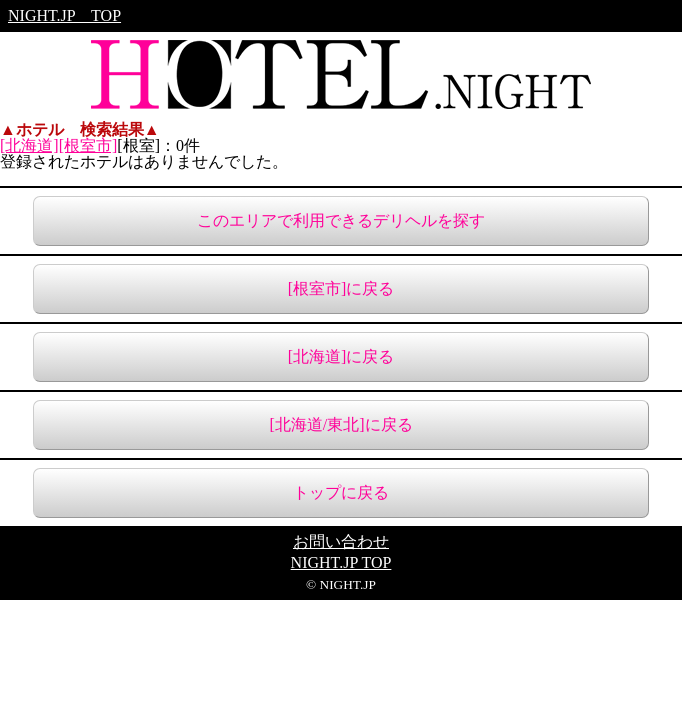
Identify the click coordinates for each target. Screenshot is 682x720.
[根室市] (88, 145)
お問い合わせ (341, 542)
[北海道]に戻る (341, 356)
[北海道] (29, 145)
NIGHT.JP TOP (64, 15)
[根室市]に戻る (341, 288)
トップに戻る (341, 492)
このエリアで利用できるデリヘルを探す (341, 220)
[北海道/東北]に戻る (340, 424)
